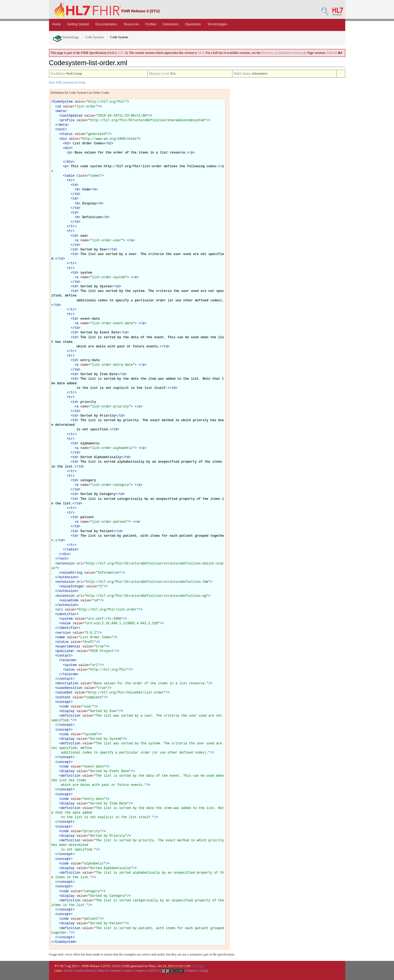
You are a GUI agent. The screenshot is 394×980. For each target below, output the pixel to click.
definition (71, 716)
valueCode (70, 601)
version (64, 633)
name (61, 637)
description (68, 683)
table (70, 176)
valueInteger (73, 587)
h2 (67, 144)
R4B (330, 53)
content (64, 697)
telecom (68, 660)
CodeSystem (63, 102)
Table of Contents (108, 971)
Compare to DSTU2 (147, 971)
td (75, 185)
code (65, 707)
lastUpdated (72, 116)
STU (121, 53)
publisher (66, 651)
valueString (72, 573)
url (60, 610)
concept (64, 702)
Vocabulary (58, 74)
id (59, 107)
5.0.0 (201, 53)
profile (68, 120)
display (68, 711)
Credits (127, 971)
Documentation (106, 24)
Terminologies (217, 24)
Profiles (151, 24)
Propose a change (197, 971)
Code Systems (95, 37)
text (61, 130)
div (64, 139)
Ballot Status (242, 74)
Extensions (171, 24)
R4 (336, 53)
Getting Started (78, 24)
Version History (85, 971)
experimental (69, 647)
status (67, 134)
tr (71, 180)
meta (61, 111)
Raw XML (56, 82)
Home (57, 24)
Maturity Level (159, 74)
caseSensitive (70, 688)
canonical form (74, 82)
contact (64, 656)
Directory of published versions (283, 53)
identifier (67, 614)
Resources (131, 24)
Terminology (66, 37)
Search (68, 971)
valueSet (65, 693)
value (66, 623)
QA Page (198, 966)
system (67, 619)
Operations (193, 24)
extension (66, 564)
